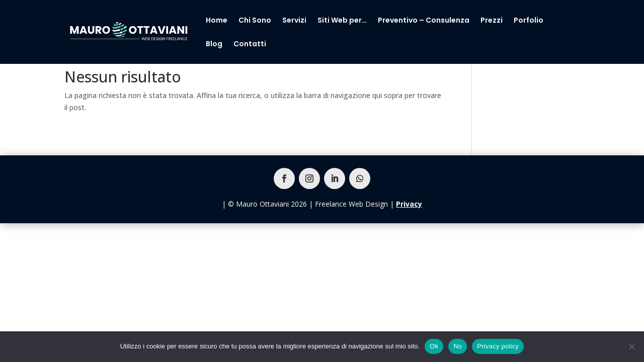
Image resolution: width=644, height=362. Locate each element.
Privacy (409, 204)
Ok (434, 346)
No (458, 346)
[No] (631, 346)
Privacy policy (498, 346)
